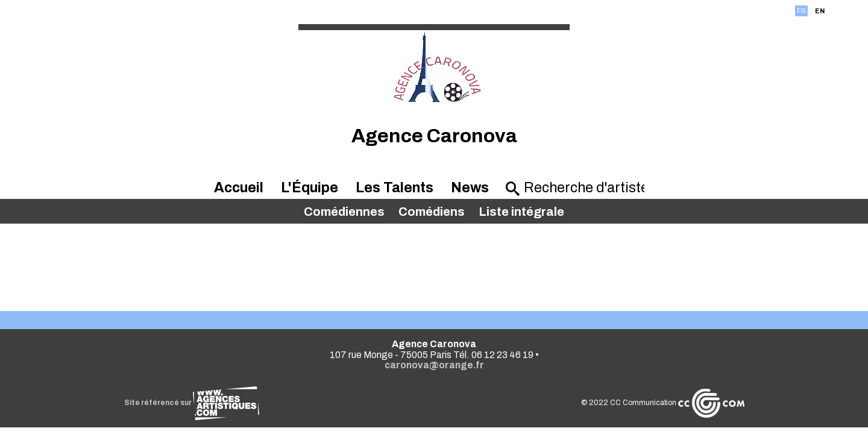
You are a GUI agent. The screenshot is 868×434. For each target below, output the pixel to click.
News (470, 188)
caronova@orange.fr (434, 365)
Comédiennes (344, 212)
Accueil (239, 188)
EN (820, 11)
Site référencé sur (192, 403)
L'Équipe (310, 188)
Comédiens (432, 212)
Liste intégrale (521, 212)
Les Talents (395, 188)
